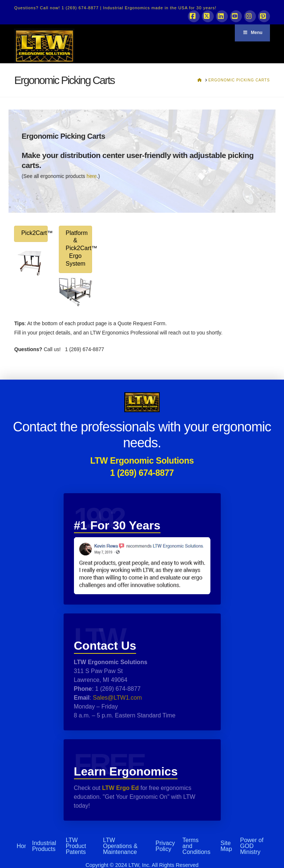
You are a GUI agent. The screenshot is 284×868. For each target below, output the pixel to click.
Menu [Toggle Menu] (252, 33)
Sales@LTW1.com (117, 698)
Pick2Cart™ (34, 233)
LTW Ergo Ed (120, 788)
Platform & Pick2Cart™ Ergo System (79, 248)
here (92, 176)
